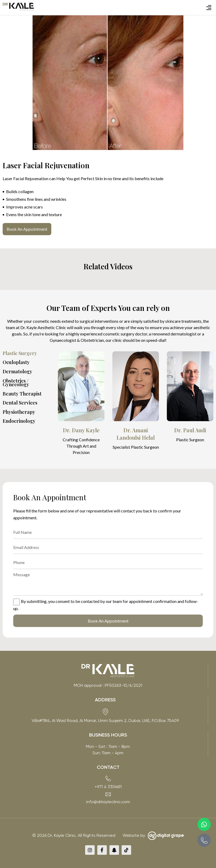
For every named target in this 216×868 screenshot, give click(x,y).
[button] (209, 8)
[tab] (29, 353)
